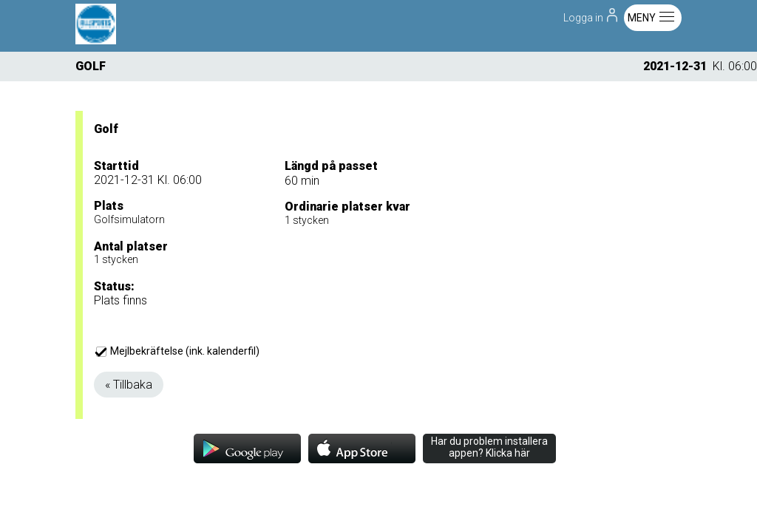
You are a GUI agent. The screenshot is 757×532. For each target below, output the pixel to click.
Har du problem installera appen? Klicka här (489, 447)
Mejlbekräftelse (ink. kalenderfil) (178, 351)
